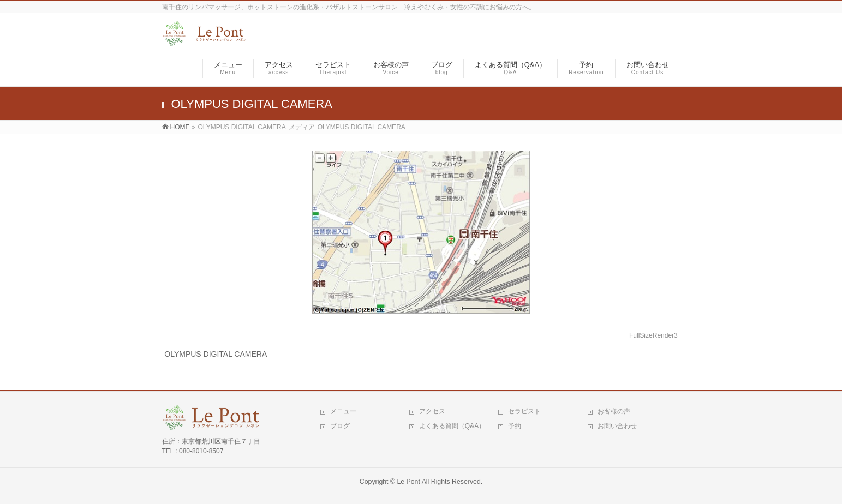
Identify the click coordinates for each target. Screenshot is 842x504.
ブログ (340, 426)
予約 (515, 426)
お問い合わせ (617, 426)
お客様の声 (614, 411)
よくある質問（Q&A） (452, 426)
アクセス (432, 411)
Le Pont (408, 482)
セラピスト (524, 411)
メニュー (343, 411)
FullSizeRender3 (653, 335)
